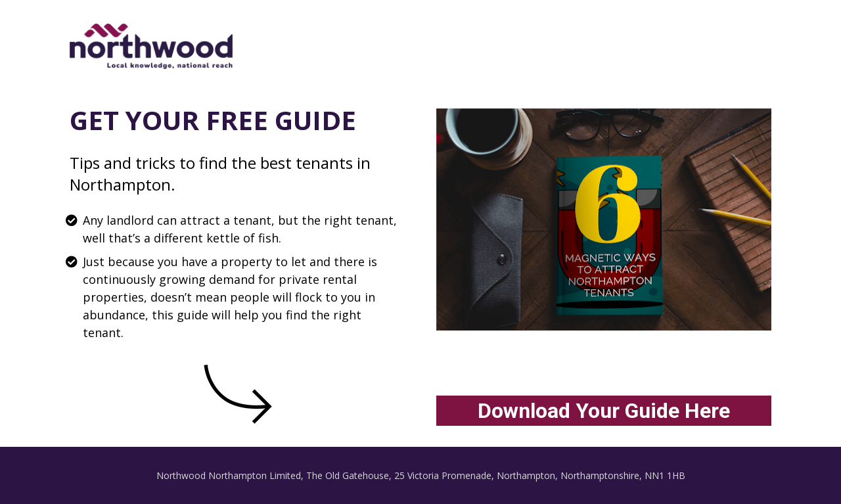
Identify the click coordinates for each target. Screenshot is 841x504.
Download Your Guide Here (604, 411)
